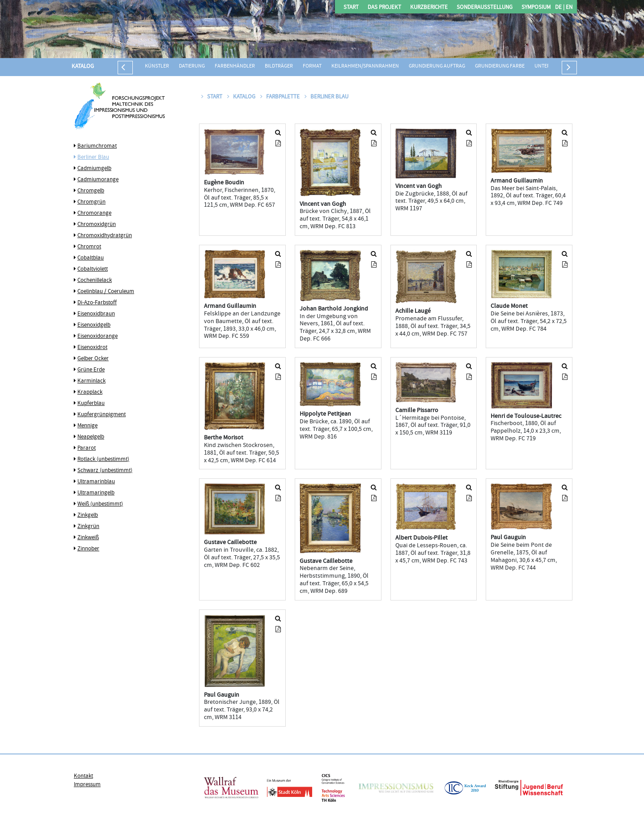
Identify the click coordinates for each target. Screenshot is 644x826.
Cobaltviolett (93, 269)
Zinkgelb (88, 515)
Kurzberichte (429, 8)
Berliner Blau (93, 158)
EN (568, 8)
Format (312, 66)
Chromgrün (91, 202)
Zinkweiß (88, 538)
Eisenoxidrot (92, 348)
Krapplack (90, 392)
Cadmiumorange (98, 180)
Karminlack (91, 381)
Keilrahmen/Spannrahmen (365, 66)
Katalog (83, 67)
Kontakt (83, 776)
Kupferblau (91, 404)
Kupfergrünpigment (102, 415)
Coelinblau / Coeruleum (106, 292)
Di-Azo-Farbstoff (97, 303)
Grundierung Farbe (500, 66)
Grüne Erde (91, 370)
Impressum (87, 785)
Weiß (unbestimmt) (100, 504)
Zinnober (88, 549)
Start (351, 8)
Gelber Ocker (93, 359)
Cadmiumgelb (94, 169)
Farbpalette (281, 97)
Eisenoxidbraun (96, 314)
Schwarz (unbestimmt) (105, 471)
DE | (560, 8)
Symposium (536, 8)
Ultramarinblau (96, 482)
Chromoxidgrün (97, 225)
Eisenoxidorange (97, 336)
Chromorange (94, 213)
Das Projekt (384, 8)
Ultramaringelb (96, 493)
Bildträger (279, 66)
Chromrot (89, 247)
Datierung (192, 66)
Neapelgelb (91, 437)
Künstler (157, 66)
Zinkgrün (88, 527)
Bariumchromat (97, 146)
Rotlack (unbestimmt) (103, 460)
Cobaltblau (91, 258)
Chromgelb (91, 191)
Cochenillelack (95, 281)
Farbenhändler (235, 66)
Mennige (87, 426)
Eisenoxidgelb (94, 325)
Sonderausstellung (485, 8)
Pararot (87, 448)
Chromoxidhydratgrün (105, 236)
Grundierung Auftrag (437, 66)
